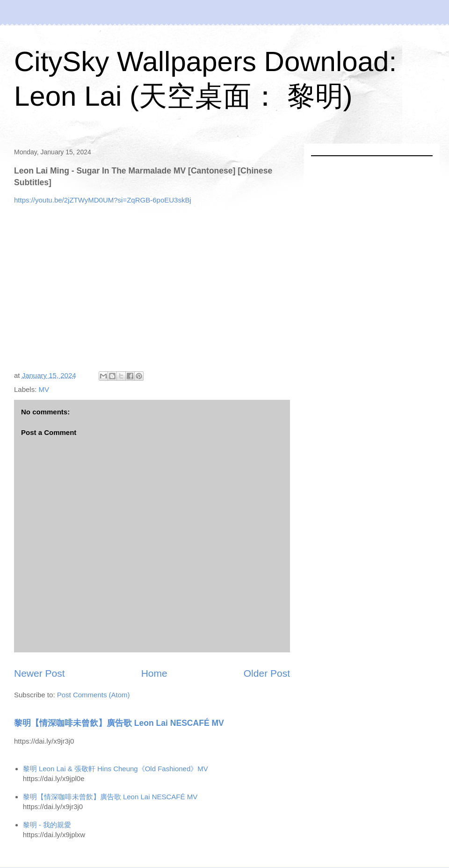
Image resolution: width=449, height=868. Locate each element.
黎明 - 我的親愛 (47, 825)
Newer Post (40, 673)
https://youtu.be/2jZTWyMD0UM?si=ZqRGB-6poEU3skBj (103, 200)
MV (44, 389)
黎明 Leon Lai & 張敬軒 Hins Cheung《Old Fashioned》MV (116, 769)
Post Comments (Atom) (94, 695)
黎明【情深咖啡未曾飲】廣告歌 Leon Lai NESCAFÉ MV (119, 723)
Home (154, 673)
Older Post (267, 673)
